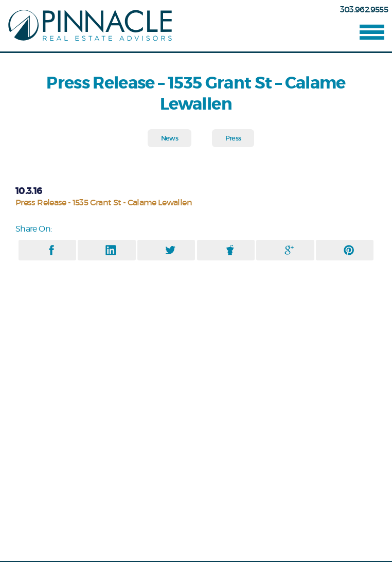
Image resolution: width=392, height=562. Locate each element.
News (170, 138)
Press (233, 138)
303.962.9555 (364, 9)
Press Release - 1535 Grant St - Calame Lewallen (104, 202)
